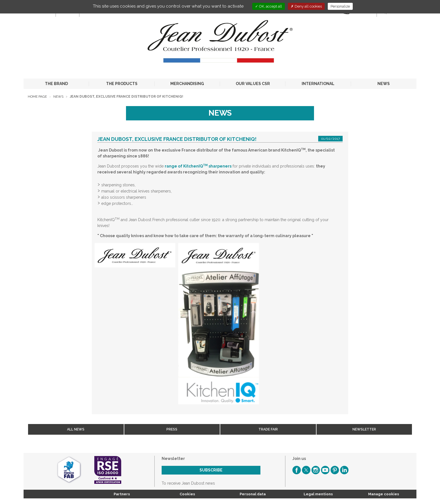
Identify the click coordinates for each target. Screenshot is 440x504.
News (58, 97)
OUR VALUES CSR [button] (253, 84)
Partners (122, 494)
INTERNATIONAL (318, 84)
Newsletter (364, 429)
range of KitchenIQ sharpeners (198, 166)
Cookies (187, 494)
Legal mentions (318, 494)
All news (76, 429)
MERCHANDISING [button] (187, 84)
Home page (37, 97)
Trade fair (268, 429)
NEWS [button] (384, 84)
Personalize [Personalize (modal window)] (340, 6)
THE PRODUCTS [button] (122, 84)
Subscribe (211, 470)
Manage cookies (384, 494)
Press (172, 429)
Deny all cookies (306, 6)
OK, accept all (269, 6)
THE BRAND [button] (56, 84)
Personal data (253, 494)
